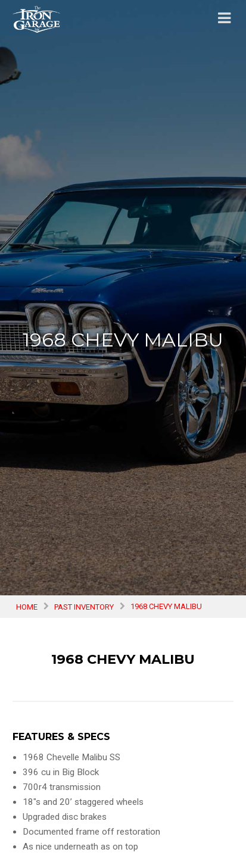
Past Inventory (84, 606)
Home (27, 606)
